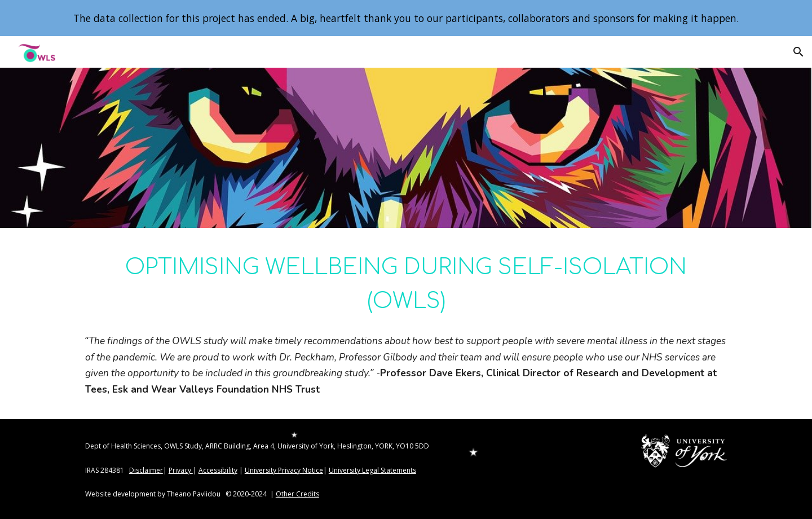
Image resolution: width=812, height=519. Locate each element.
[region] (406, 18)
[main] (406, 283)
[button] (798, 52)
